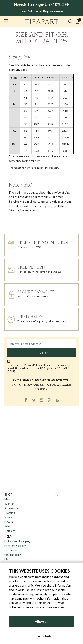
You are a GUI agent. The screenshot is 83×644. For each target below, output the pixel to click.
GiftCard (10, 531)
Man (7, 499)
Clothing (10, 513)
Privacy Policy (32, 365)
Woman (9, 504)
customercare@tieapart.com (52, 202)
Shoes (8, 517)
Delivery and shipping (17, 541)
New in (9, 522)
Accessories (12, 508)
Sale (7, 526)
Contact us (11, 550)
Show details (41, 636)
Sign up (42, 353)
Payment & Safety (15, 546)
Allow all (42, 621)
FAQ (7, 559)
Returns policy (13, 555)
